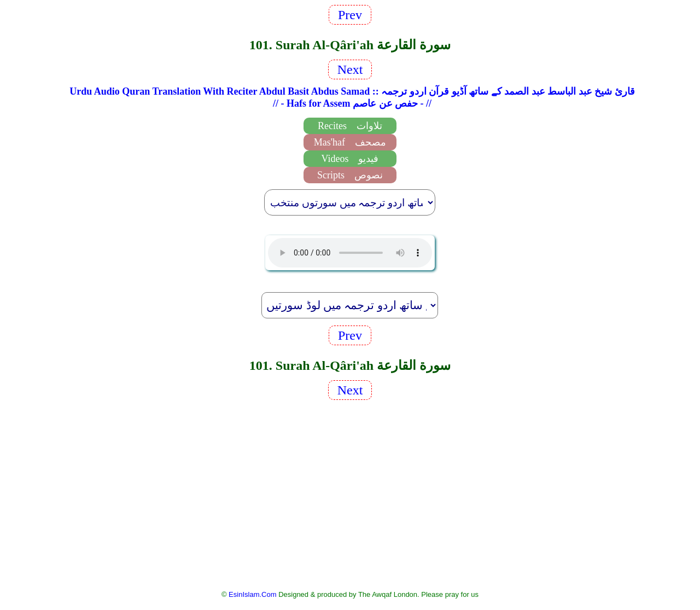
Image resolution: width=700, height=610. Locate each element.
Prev (350, 15)
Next (350, 69)
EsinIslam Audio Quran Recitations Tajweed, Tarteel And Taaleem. (350, 253)
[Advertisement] (350, 494)
